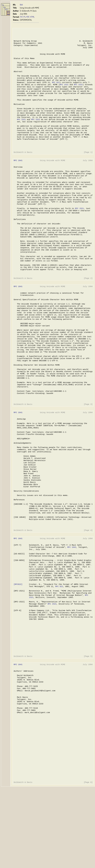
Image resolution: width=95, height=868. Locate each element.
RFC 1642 (71, 602)
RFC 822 (55, 88)
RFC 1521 (63, 91)
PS (24, 17)
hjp (3, 5)
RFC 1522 (77, 91)
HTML (32, 17)
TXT (21, 17)
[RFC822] (18, 643)
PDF (28, 17)
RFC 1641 (8, 13)
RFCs (7, 10)
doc (5, 7)
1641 (21, 5)
